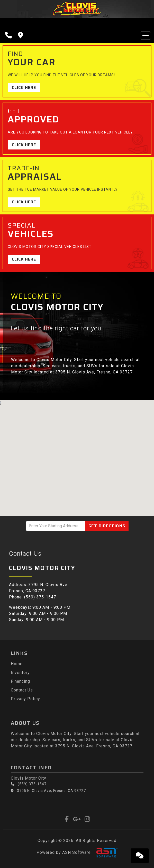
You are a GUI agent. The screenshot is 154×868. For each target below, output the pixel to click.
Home (17, 664)
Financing (20, 681)
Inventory (20, 673)
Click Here (24, 87)
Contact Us (22, 690)
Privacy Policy (25, 699)
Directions (107, 526)
